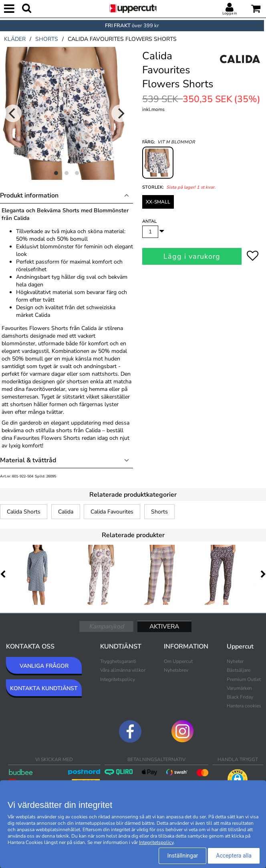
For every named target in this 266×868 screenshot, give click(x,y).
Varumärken (239, 688)
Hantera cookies (244, 706)
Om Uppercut (178, 661)
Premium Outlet (244, 679)
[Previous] (13, 113)
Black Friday (240, 697)
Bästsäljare (239, 670)
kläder (15, 39)
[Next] (120, 113)
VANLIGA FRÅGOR (44, 666)
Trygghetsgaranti (118, 661)
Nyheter (235, 661)
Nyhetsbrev (176, 670)
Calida (66, 512)
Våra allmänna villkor (123, 670)
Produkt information (29, 195)
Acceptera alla (234, 856)
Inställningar (182, 856)
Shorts (159, 512)
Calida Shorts (24, 512)
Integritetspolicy (118, 679)
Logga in (230, 13)
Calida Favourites (112, 512)
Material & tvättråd (28, 460)
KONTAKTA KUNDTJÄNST (44, 688)
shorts (47, 39)
